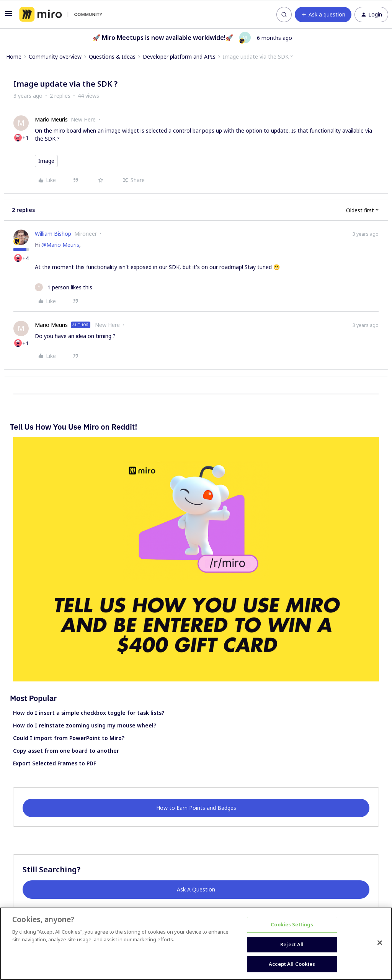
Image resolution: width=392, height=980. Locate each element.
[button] (8, 16)
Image (46, 161)
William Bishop (53, 234)
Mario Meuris (51, 119)
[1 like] (64, 287)
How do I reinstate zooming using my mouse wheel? (85, 725)
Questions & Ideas (112, 57)
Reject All (292, 944)
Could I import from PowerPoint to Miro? (69, 738)
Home (14, 57)
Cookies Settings (292, 924)
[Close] (380, 943)
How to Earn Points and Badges (196, 808)
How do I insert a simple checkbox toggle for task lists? (89, 713)
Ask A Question (196, 889)
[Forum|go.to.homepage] (61, 15)
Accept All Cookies (292, 964)
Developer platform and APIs (179, 57)
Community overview (55, 57)
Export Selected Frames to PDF (55, 763)
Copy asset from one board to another (66, 751)
